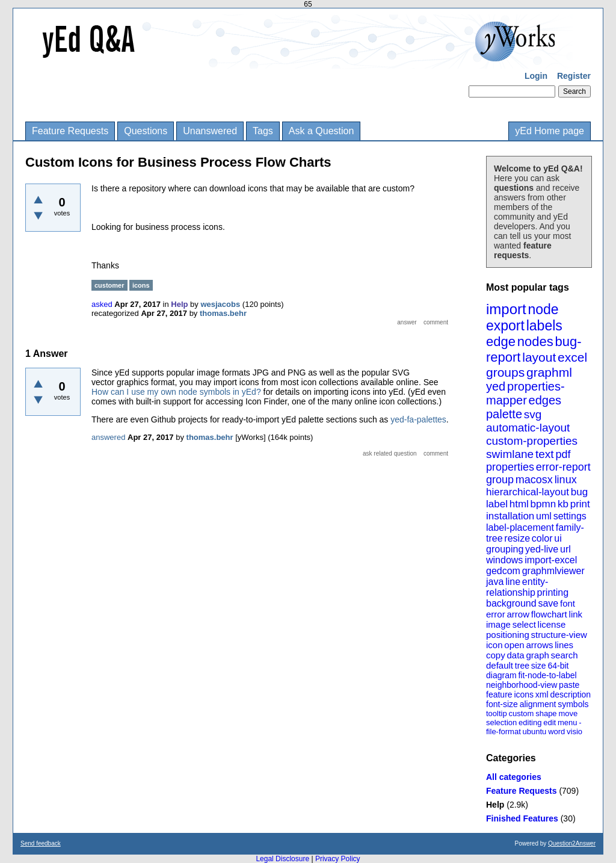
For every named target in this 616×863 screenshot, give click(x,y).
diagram (501, 675)
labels (544, 326)
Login (536, 76)
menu (568, 722)
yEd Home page (550, 131)
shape (546, 713)
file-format (504, 732)
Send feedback (41, 843)
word (556, 732)
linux (566, 480)
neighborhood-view (522, 685)
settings (570, 516)
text (545, 454)
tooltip (497, 713)
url (565, 549)
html (519, 504)
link (576, 614)
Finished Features (522, 818)
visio (574, 732)
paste (569, 685)
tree (522, 666)
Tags (263, 131)
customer (109, 285)
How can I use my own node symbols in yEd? (176, 392)
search (565, 655)
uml (544, 516)
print (580, 504)
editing (530, 722)
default (500, 665)
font (568, 603)
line (513, 582)
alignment (538, 704)
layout (539, 357)
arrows (539, 645)
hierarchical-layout (528, 492)
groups (505, 372)
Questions (146, 131)
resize (517, 538)
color (542, 538)
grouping (505, 549)
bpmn (544, 504)
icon (494, 645)
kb (563, 504)
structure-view (559, 635)
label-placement (520, 527)
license (552, 624)
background (511, 603)
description (570, 694)
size (539, 666)
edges (545, 400)
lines (564, 645)
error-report (563, 467)
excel (572, 357)
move (568, 713)
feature (499, 694)
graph (537, 655)
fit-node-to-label (547, 675)
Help (495, 805)
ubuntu (535, 732)
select (524, 624)
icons (524, 694)
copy (496, 655)
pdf (563, 454)
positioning (508, 635)
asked (102, 304)
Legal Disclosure (282, 859)
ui (558, 538)
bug (579, 492)
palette (504, 414)
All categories (514, 777)
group (500, 480)
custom (521, 713)
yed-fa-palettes (418, 419)
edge (501, 342)
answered (108, 437)
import (506, 309)
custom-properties (532, 441)
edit (550, 722)
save (548, 603)
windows (504, 560)
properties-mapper (525, 393)
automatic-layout (528, 428)
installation (510, 516)
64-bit (558, 666)
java (495, 582)
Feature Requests (70, 131)
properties (510, 467)
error (496, 614)
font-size (502, 704)
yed (496, 386)
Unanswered (210, 131)
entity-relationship (517, 587)
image (498, 624)
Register (574, 76)
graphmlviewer (553, 571)
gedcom (503, 571)
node (543, 309)
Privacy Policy (338, 859)
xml (542, 694)
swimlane (510, 454)
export (505, 326)
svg (533, 414)
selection (501, 722)
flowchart (549, 614)
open (514, 645)
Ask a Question (322, 131)
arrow (518, 614)
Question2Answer (572, 843)
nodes (535, 342)
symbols (573, 704)
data (515, 655)
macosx (534, 480)
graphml (549, 372)
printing (553, 592)
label (497, 504)
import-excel (551, 560)
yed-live (542, 549)
